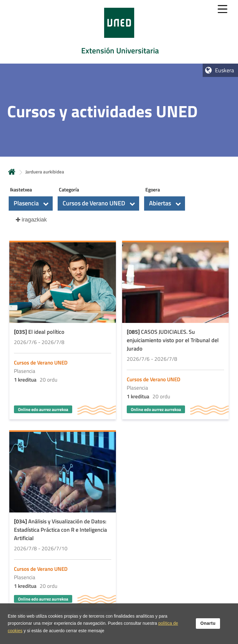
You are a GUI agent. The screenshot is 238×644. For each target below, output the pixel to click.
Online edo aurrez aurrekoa (43, 409)
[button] (31, 203)
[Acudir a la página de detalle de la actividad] (63, 331)
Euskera (225, 70)
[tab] (119, 32)
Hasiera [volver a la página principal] (12, 172)
